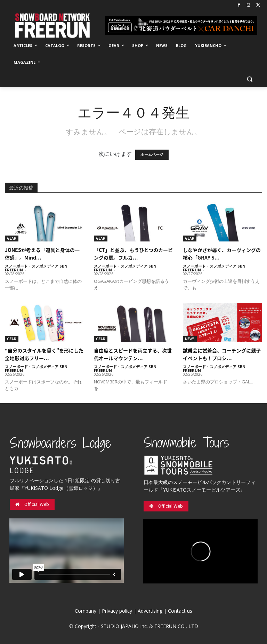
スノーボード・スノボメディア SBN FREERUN (36, 268)
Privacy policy (117, 611)
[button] (249, 79)
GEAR (12, 238)
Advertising (150, 611)
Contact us (180, 611)
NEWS (190, 339)
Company (86, 611)
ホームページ (152, 155)
